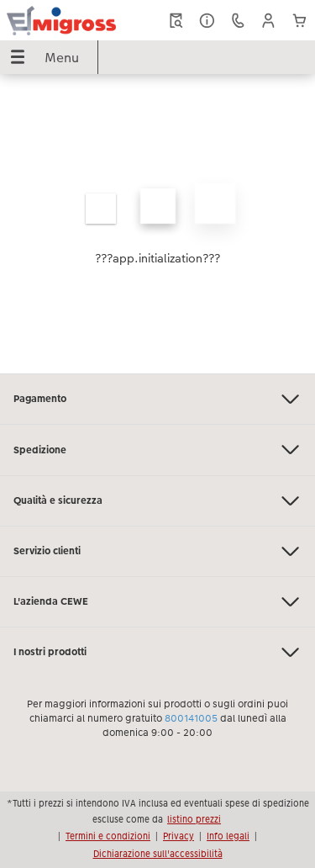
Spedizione (157, 450)
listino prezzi (194, 819)
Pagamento (157, 399)
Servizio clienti (157, 551)
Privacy (178, 836)
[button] (268, 21)
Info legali (228, 836)
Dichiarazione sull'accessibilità (158, 854)
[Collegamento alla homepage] (61, 20)
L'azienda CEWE (157, 602)
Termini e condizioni (108, 836)
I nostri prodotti (157, 652)
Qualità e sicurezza (157, 501)
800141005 (191, 718)
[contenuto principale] (157, 224)
